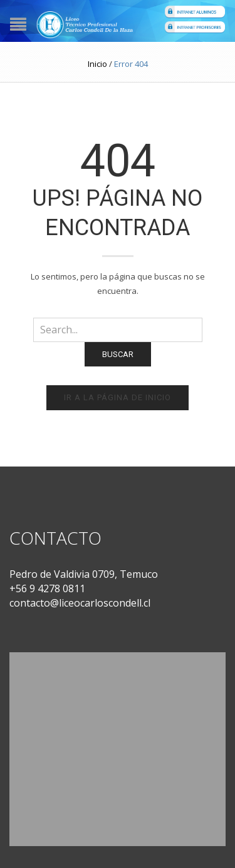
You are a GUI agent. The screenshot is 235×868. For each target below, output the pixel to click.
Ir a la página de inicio (118, 397)
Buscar (118, 354)
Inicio (97, 64)
